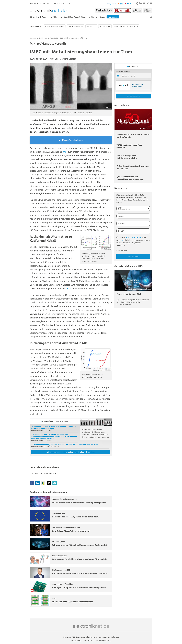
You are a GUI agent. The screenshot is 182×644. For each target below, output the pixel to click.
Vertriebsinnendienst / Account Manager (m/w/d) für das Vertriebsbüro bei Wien (65, 444)
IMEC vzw (34, 473)
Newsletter (34, 4)
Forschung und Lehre (49, 473)
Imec (65, 152)
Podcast (77, 17)
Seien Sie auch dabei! (133, 96)
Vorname (122, 216)
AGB (123, 240)
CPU (69, 288)
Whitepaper (86, 17)
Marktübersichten (66, 17)
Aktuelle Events (92, 637)
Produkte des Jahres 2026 (55, 26)
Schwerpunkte (35, 26)
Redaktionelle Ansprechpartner (126, 26)
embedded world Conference (109, 637)
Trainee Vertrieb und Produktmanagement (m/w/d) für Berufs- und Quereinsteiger (54, 427)
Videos (56, 17)
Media (49, 4)
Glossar (102, 17)
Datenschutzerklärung (133, 237)
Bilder (50, 17)
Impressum (67, 637)
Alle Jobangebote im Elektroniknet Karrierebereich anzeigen (71, 452)
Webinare (95, 17)
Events (43, 4)
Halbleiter (42, 38)
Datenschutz (81, 637)
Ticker (44, 17)
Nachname (122, 223)
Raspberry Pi (91, 26)
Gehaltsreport (105, 26)
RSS (70, 4)
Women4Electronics (75, 26)
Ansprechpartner (60, 4)
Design (50, 38)
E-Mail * (121, 231)
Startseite (33, 38)
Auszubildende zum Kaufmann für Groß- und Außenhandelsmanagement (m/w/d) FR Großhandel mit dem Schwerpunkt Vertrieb (54, 436)
